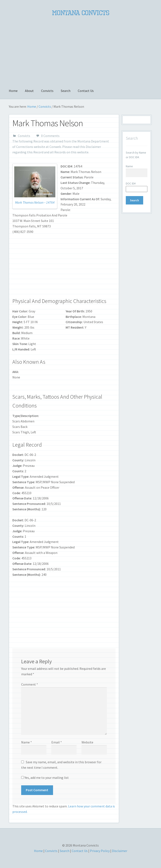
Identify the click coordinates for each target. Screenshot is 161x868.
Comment (30, 684)
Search (66, 91)
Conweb (55, 147)
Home (13, 91)
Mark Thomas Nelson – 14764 (35, 202)
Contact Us (86, 91)
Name (27, 742)
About (29, 91)
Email (57, 742)
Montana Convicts (81, 13)
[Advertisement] (80, 50)
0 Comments (50, 136)
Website (87, 742)
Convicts (47, 91)
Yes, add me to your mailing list (45, 778)
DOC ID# (131, 183)
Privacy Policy (100, 851)
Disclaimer (93, 147)
